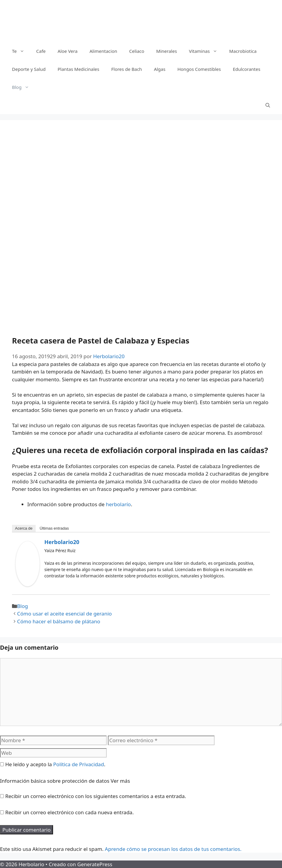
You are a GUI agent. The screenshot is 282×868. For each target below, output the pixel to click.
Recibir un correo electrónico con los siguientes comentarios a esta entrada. (95, 796)
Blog (24, 87)
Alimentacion (103, 51)
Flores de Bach (126, 69)
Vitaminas (206, 51)
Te (21, 51)
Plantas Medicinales (78, 69)
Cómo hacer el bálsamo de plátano (59, 621)
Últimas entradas (54, 528)
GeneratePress (95, 864)
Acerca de (24, 528)
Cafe (41, 51)
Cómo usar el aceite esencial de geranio (64, 614)
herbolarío (118, 504)
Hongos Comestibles (199, 69)
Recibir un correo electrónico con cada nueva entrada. (69, 812)
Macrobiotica (243, 51)
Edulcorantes (247, 69)
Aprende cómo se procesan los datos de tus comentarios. (173, 849)
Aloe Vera (67, 51)
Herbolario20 (62, 542)
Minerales (166, 51)
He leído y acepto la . (53, 764)
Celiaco (137, 51)
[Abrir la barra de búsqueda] (268, 105)
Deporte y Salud (29, 69)
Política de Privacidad (79, 764)
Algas (160, 69)
